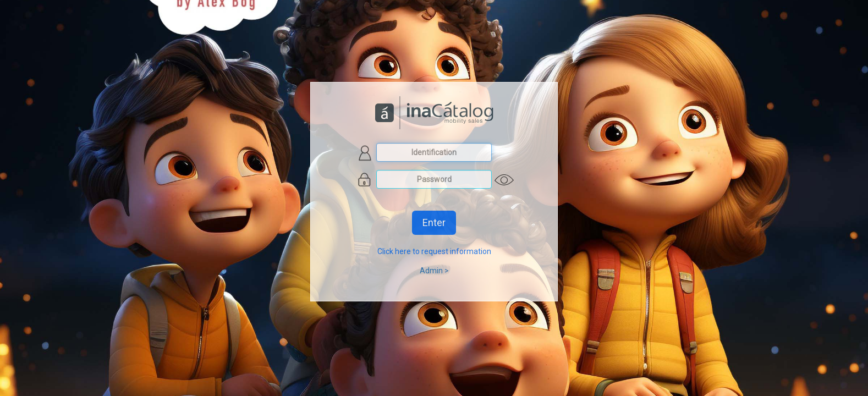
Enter (434, 222)
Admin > (434, 271)
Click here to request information (434, 251)
